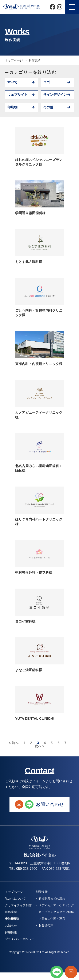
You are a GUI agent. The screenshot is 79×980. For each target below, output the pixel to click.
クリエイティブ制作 (18, 905)
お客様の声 (46, 925)
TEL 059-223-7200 (23, 869)
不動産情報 (12, 919)
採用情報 (11, 932)
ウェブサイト (17, 95)
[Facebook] (53, 7)
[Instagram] (60, 7)
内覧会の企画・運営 (52, 919)
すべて (12, 82)
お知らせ (11, 926)
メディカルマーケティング (56, 905)
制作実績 (11, 912)
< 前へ (13, 743)
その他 (48, 107)
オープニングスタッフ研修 (56, 912)
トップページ (14, 60)
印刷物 (12, 107)
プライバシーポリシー (20, 939)
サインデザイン (55, 95)
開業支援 (42, 892)
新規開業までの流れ (52, 898)
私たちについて (15, 898)
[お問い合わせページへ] (71, 972)
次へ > (40, 746)
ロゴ (47, 82)
